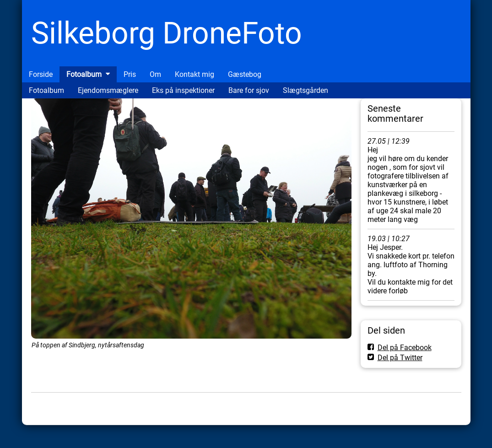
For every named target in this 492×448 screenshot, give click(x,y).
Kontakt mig (195, 74)
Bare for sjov (249, 90)
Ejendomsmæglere (108, 90)
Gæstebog (245, 74)
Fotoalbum (84, 74)
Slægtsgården (305, 90)
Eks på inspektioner (183, 90)
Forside (41, 74)
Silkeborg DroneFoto (167, 33)
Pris (130, 74)
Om (155, 74)
